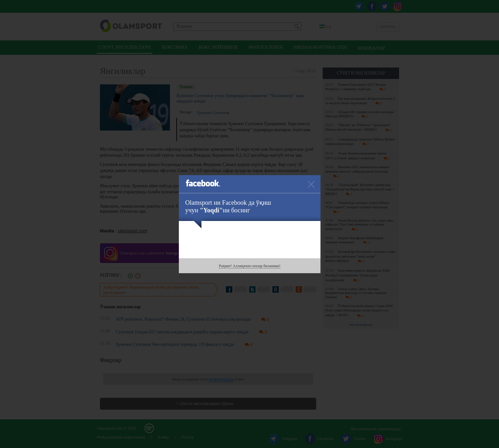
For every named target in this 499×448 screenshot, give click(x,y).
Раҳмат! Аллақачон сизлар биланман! (250, 266)
